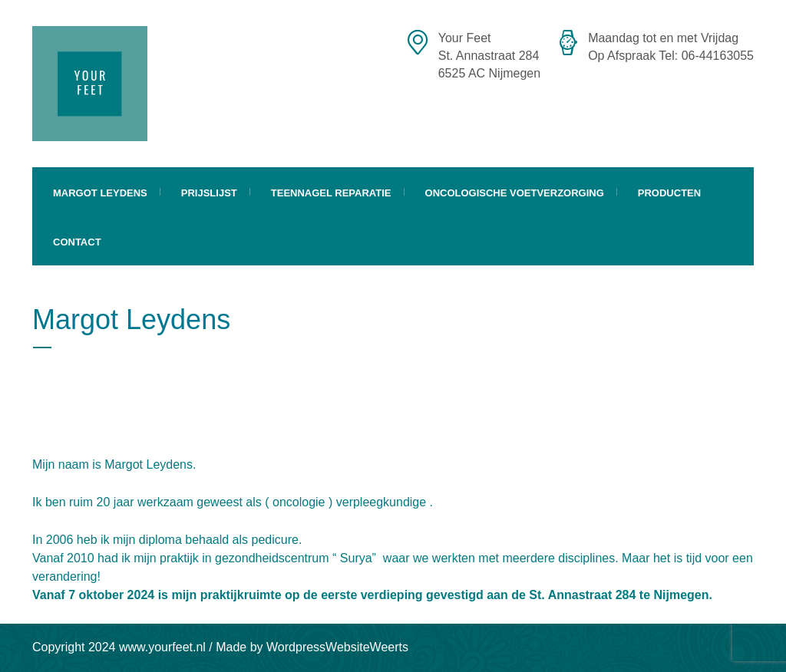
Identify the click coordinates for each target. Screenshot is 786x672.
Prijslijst (209, 193)
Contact (77, 242)
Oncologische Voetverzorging (515, 193)
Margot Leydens (100, 193)
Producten (669, 193)
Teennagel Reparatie (331, 193)
